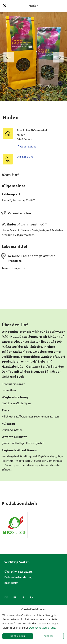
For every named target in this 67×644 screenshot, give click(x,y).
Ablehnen (49, 636)
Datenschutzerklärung (18, 577)
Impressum (11, 583)
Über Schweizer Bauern (18, 572)
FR (15, 597)
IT (23, 597)
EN (32, 597)
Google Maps (28, 147)
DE (6, 597)
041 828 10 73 (25, 157)
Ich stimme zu (18, 636)
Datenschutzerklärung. (42, 628)
